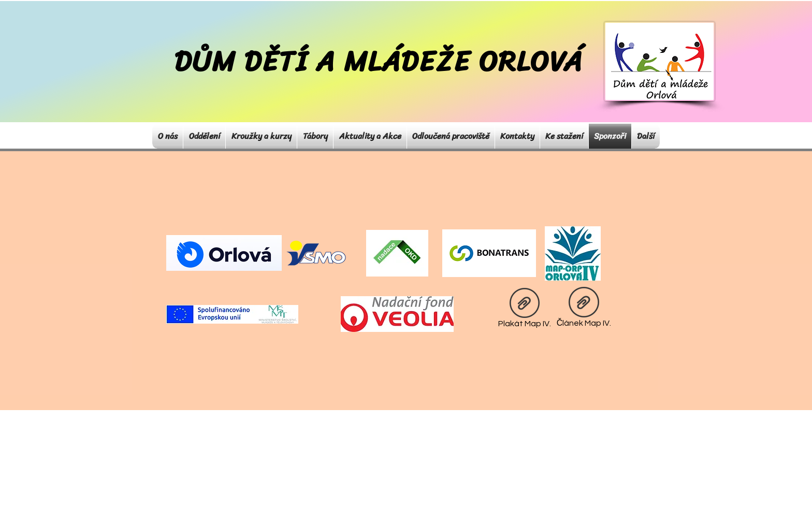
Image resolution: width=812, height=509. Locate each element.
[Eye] (316, 253)
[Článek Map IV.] (584, 309)
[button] (204, 136)
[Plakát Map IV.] (525, 310)
